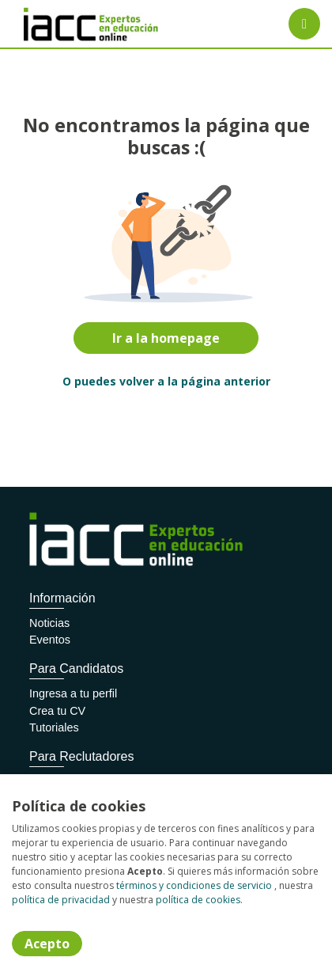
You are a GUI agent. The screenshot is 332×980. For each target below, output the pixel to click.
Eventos (50, 640)
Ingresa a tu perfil (73, 693)
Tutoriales (54, 727)
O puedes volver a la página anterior (166, 381)
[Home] (68, 24)
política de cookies (198, 900)
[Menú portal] (304, 24)
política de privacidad (61, 900)
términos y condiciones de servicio (194, 885)
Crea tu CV (57, 711)
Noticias (49, 623)
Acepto (47, 944)
